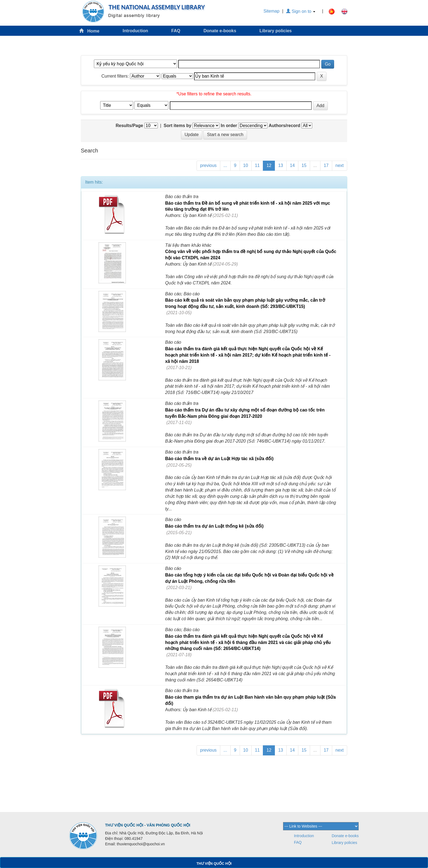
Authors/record (284, 126)
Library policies (275, 31)
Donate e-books (220, 31)
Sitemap (271, 11)
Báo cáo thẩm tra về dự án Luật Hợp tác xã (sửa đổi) (219, 459)
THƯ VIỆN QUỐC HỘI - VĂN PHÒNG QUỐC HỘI (148, 825)
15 (304, 165)
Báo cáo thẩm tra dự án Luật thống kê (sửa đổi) (214, 526)
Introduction (135, 31)
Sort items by (178, 126)
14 (292, 165)
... (225, 165)
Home (89, 31)
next (340, 165)
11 (257, 165)
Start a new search (225, 135)
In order (229, 126)
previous (208, 165)
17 (326, 165)
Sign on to (301, 11)
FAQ (176, 31)
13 (281, 165)
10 (246, 165)
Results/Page (129, 126)
